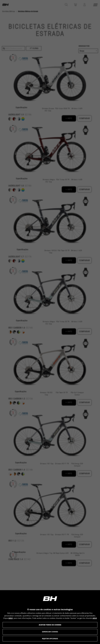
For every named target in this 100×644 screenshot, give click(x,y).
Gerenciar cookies (50, 632)
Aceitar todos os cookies (50, 625)
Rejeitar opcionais (50, 639)
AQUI (11, 618)
